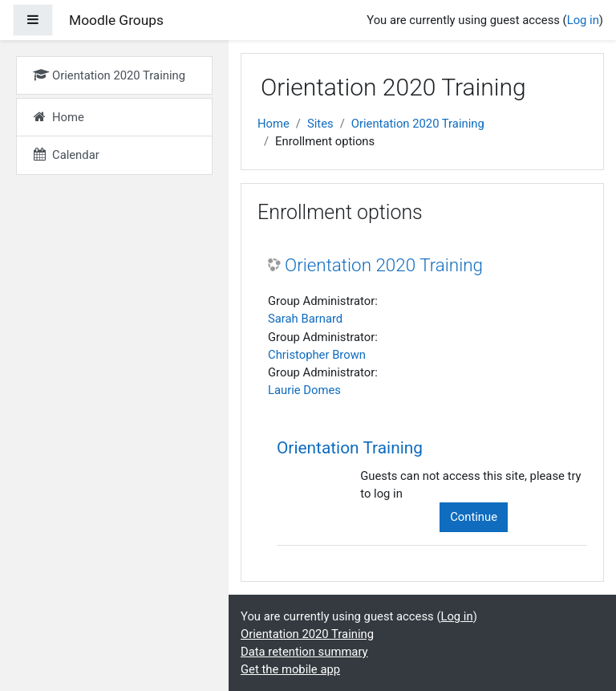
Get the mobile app (290, 669)
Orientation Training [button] (350, 448)
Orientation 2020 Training (418, 124)
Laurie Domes (304, 390)
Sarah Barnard (305, 319)
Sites (320, 124)
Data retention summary (304, 652)
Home (274, 124)
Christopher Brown (317, 355)
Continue (474, 517)
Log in (583, 20)
